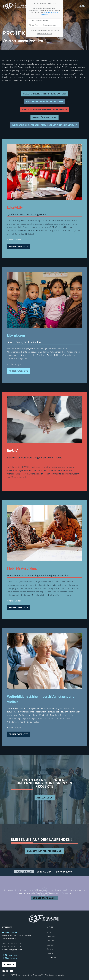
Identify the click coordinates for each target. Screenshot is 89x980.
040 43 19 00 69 (14, 947)
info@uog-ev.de (15, 950)
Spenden (51, 945)
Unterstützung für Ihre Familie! (45, 102)
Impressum (52, 957)
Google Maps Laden (44, 898)
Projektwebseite (18, 246)
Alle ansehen (45, 798)
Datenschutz (52, 953)
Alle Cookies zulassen (38, 21)
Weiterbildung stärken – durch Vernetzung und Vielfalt (44, 125)
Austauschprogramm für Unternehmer (45, 109)
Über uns (51, 937)
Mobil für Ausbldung (44, 117)
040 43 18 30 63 (14, 944)
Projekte (50, 941)
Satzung (50, 949)
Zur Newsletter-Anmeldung (44, 851)
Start (49, 932)
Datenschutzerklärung (51, 12)
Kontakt (9, 964)
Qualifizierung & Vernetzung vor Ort (45, 94)
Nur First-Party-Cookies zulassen (42, 25)
